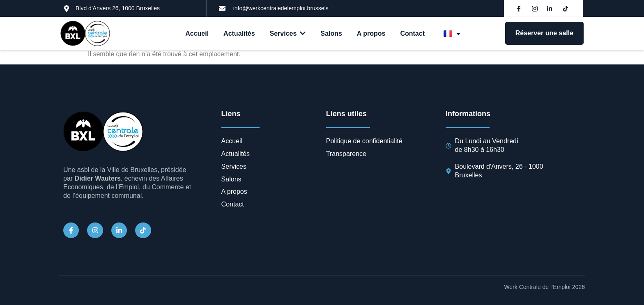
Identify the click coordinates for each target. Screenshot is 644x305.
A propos (371, 33)
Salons (331, 33)
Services (288, 33)
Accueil (197, 33)
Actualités (239, 33)
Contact (412, 33)
